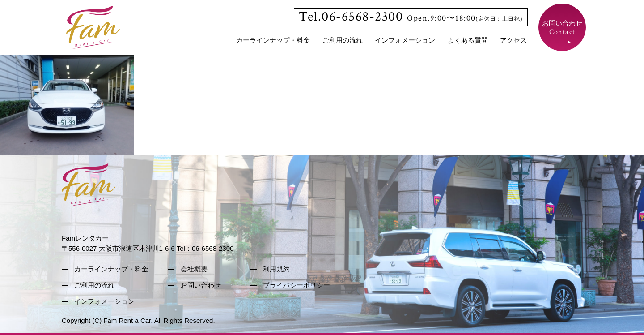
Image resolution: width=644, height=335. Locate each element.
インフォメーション (405, 40)
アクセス (513, 40)
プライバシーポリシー (297, 285)
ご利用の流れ (343, 40)
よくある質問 (468, 40)
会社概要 (194, 269)
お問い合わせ (562, 28)
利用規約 (276, 269)
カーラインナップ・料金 (273, 40)
